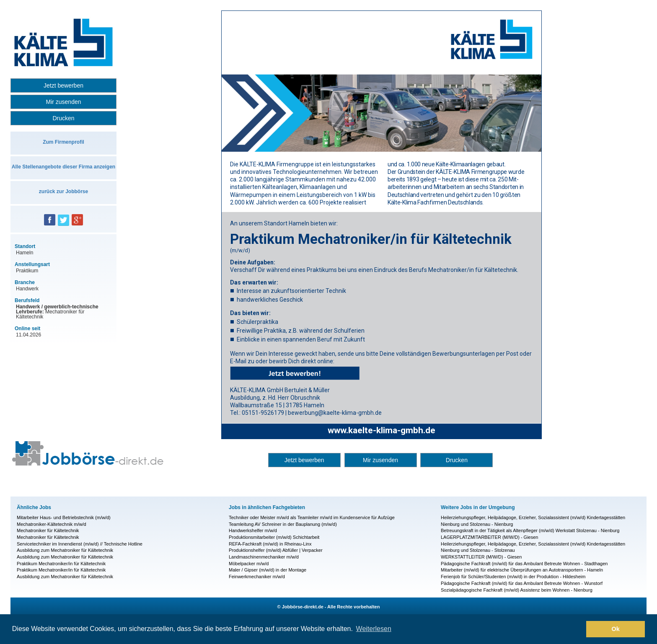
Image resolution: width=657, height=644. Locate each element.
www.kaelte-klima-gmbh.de (382, 430)
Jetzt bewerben (63, 85)
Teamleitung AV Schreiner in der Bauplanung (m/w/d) (283, 524)
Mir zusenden (63, 102)
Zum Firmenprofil (63, 142)
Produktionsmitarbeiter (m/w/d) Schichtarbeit (274, 537)
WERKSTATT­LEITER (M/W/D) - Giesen (481, 557)
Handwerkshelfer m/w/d (253, 530)
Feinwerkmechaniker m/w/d (257, 577)
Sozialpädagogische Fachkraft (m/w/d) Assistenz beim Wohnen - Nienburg (517, 590)
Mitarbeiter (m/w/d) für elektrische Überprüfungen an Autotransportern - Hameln (522, 570)
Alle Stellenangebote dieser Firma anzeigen (63, 167)
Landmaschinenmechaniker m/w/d (264, 557)
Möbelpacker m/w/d (249, 564)
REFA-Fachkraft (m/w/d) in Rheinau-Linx (270, 544)
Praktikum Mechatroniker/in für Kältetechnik (61, 564)
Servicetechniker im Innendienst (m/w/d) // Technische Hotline (80, 544)
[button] (578, 629)
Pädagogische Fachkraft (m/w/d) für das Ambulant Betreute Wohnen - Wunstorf (522, 583)
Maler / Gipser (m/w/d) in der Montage (268, 570)
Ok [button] (616, 629)
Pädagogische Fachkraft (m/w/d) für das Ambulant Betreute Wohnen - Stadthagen (524, 564)
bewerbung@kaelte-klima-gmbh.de (335, 413)
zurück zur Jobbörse (63, 191)
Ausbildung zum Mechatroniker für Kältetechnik (65, 550)
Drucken (63, 118)
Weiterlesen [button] (374, 629)
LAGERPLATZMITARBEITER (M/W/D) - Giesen (489, 537)
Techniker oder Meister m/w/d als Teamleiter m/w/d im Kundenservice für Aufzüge (312, 517)
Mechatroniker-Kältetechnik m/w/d (52, 524)
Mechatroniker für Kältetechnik (48, 530)
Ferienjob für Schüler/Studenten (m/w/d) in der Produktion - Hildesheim (513, 577)
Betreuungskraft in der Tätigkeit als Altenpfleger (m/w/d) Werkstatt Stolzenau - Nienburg (530, 530)
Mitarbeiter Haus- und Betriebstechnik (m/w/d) (64, 517)
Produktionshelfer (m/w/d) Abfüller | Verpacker (276, 550)
